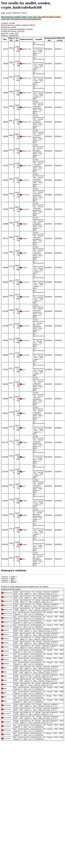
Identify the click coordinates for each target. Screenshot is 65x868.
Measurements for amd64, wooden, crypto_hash (19, 17)
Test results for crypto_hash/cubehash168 (26, 19)
